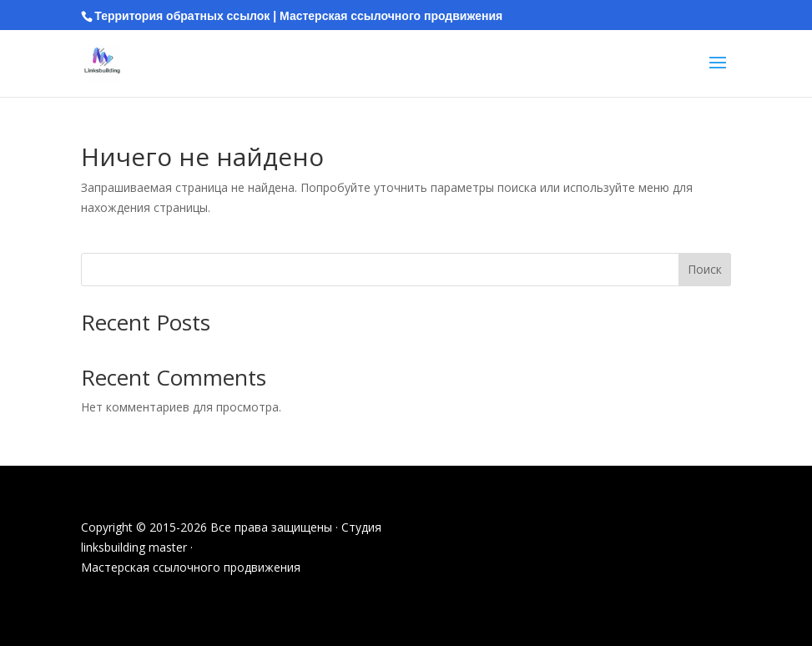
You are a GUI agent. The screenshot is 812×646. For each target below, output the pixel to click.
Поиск (705, 269)
